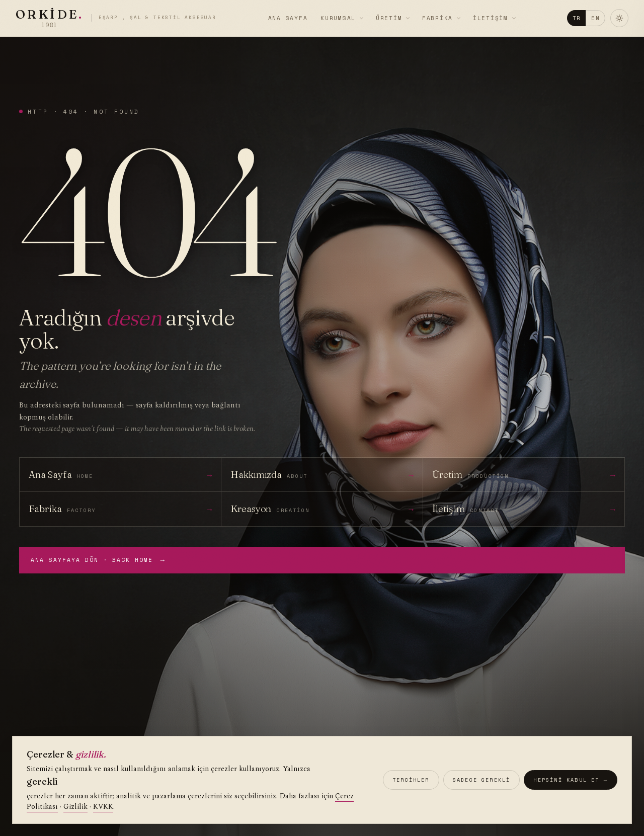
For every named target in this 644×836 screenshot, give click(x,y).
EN (592, 18)
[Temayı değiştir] (616, 18)
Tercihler (411, 780)
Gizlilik (75, 807)
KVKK (103, 807)
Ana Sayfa (288, 18)
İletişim (491, 18)
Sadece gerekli (482, 780)
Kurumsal (338, 18)
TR (573, 18)
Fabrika (437, 18)
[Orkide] (119, 18)
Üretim (389, 18)
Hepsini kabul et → (571, 780)
